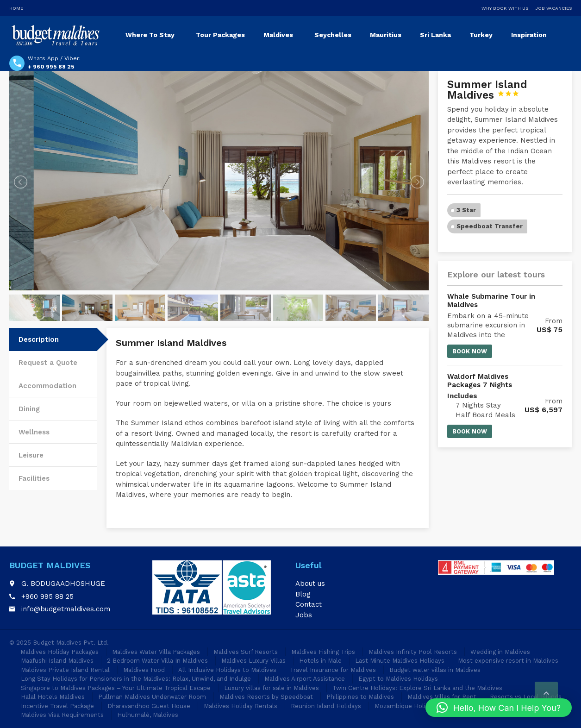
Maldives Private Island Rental (65, 670)
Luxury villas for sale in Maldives (272, 688)
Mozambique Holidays (407, 706)
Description (39, 339)
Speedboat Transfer (490, 226)
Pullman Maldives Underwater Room (152, 697)
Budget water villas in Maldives (435, 670)
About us (310, 584)
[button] (499, 708)
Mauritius (386, 35)
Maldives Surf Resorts (246, 652)
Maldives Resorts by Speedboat (266, 697)
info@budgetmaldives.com (66, 609)
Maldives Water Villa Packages (156, 652)
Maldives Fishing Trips (323, 652)
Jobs (304, 615)
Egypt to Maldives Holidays (398, 679)
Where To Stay (150, 35)
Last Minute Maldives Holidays (400, 661)
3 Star (466, 210)
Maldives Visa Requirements (62, 715)
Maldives (278, 35)
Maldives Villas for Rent (442, 697)
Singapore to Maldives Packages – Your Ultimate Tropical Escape (116, 688)
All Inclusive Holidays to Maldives (227, 670)
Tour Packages (220, 35)
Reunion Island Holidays (326, 706)
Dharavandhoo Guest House (149, 706)
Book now (470, 351)
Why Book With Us (505, 8)
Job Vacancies (553, 8)
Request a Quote (48, 363)
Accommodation (47, 386)
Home (16, 8)
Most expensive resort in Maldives (508, 661)
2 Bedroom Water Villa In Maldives (157, 661)
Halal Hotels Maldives (53, 697)
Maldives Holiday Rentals (241, 706)
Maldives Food (144, 670)
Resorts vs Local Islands (526, 697)
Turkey (481, 35)
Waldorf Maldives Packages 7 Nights (480, 381)
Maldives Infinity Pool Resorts (413, 652)
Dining (29, 409)
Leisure (31, 455)
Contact (309, 604)
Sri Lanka (435, 35)
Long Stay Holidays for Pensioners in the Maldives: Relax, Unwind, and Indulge (136, 679)
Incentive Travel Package (57, 706)
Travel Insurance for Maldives (333, 670)
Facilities (34, 478)
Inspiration (529, 35)
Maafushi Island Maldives (57, 661)
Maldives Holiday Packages (59, 652)
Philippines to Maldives (360, 697)
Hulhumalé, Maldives (148, 715)
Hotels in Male (320, 661)
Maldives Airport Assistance (305, 679)
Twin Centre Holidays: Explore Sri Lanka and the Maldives (417, 688)
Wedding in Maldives (500, 652)
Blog (303, 594)
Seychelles (333, 35)
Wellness (34, 432)
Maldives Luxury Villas (253, 661)
